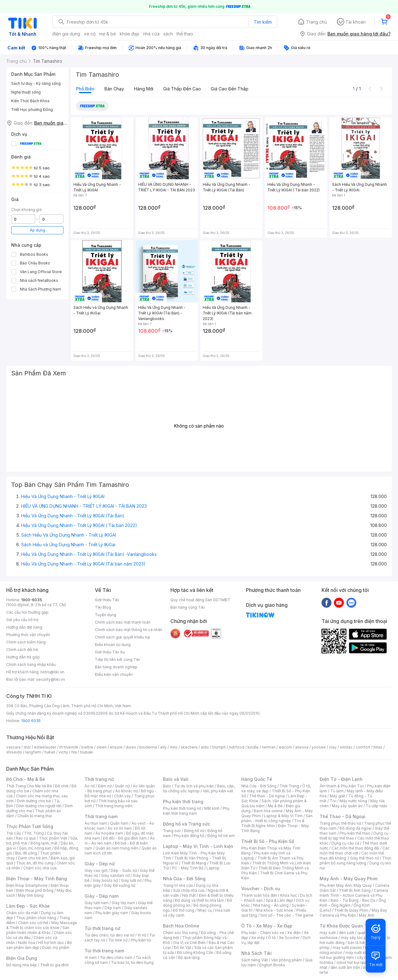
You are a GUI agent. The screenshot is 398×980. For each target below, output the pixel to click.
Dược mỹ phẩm (56, 948)
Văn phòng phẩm (287, 960)
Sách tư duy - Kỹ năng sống (36, 83)
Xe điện (294, 933)
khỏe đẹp (130, 34)
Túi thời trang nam (104, 951)
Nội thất (189, 895)
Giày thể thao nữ (365, 858)
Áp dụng (37, 230)
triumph (219, 747)
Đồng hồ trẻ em (221, 836)
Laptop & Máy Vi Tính (283, 816)
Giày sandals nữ (115, 875)
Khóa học (289, 895)
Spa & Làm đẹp (279, 900)
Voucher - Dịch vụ (261, 888)
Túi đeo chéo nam (116, 957)
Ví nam (91, 957)
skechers (189, 747)
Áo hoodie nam (109, 833)
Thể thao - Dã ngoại (267, 796)
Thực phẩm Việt (53, 838)
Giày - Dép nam (102, 896)
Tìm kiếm (263, 22)
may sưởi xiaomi (347, 948)
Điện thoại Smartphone (27, 885)
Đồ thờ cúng (184, 910)
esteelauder (45, 747)
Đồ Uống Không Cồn (195, 953)
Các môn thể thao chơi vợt (355, 851)
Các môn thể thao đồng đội (355, 848)
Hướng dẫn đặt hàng (24, 627)
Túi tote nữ (118, 940)
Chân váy (123, 796)
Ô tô (272, 938)
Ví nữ (142, 935)
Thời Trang (289, 786)
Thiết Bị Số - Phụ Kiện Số (268, 841)
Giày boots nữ (105, 880)
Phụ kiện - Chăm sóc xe (263, 933)
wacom (285, 747)
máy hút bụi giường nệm (353, 955)
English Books (272, 965)
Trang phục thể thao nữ (340, 823)
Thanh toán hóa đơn (259, 895)
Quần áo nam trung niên (117, 848)
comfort (363, 747)
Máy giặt (337, 796)
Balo (167, 786)
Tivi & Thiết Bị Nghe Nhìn (273, 823)
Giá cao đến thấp (230, 89)
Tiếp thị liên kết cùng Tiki (118, 659)
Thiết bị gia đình (54, 965)
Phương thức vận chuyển (28, 635)
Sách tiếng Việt (255, 960)
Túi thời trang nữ (102, 928)
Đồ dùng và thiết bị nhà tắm (199, 900)
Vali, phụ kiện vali (218, 791)
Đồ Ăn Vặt (183, 948)
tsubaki (87, 752)
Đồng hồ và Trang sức (187, 824)
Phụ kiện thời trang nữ (182, 808)
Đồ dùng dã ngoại (356, 828)
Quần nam (119, 823)
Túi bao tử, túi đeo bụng (132, 962)
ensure (116, 747)
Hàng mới (144, 89)
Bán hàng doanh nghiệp (116, 667)
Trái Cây (14, 833)
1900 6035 (31, 721)
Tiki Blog (103, 607)
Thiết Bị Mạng (194, 863)
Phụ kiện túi (141, 940)
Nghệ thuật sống (26, 92)
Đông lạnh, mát (44, 843)
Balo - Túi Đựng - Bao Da (353, 900)
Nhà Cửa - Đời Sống (184, 879)
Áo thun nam (96, 823)
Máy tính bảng (31, 895)
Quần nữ (122, 786)
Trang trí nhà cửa (178, 885)
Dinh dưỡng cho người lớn (39, 806)
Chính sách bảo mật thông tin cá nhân (129, 630)
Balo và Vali (176, 779)
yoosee (319, 747)
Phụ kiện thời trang (183, 801)
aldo (205, 747)
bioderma (148, 747)
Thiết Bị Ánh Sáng (355, 890)
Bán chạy (114, 89)
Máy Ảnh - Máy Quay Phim (349, 879)
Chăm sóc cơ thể (33, 923)
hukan (50, 752)
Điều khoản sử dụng (113, 645)
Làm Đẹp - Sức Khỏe (28, 906)
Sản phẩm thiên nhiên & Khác (38, 930)
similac (346, 747)
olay (333, 747)
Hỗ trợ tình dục (51, 943)
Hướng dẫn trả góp (23, 657)
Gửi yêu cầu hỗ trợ (22, 620)
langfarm (33, 752)
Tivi (333, 801)
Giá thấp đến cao (182, 89)
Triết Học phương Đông (32, 110)
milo (174, 747)
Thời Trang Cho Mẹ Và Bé (29, 786)
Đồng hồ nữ (194, 831)
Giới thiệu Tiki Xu (110, 652)
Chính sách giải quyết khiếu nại (123, 637)
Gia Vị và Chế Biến (189, 943)
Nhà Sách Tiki (257, 953)
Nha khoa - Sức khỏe (274, 910)
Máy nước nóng (353, 801)
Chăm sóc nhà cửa (40, 868)
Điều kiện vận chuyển (114, 674)
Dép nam (113, 908)
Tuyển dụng (106, 615)
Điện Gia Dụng (22, 958)
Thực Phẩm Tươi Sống (30, 826)
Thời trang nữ (99, 779)
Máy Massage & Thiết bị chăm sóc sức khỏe (42, 925)
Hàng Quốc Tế (257, 779)
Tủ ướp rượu (376, 806)
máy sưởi (328, 933)
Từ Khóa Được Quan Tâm (347, 926)
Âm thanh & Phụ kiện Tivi (342, 786)
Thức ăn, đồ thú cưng (35, 863)
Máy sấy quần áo (347, 806)
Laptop (213, 868)
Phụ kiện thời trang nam (196, 811)
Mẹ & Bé (275, 806)
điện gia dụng (66, 34)
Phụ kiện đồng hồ (189, 836)
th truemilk (69, 747)
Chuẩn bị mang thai (35, 816)
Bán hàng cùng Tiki (188, 607)
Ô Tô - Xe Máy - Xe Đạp (267, 926)
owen (102, 747)
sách (168, 34)
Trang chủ (316, 22)
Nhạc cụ (205, 910)
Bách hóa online (268, 811)
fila (74, 752)
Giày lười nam (97, 903)
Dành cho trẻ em (33, 858)
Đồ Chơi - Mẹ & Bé (26, 779)
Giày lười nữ (131, 880)
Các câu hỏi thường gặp (27, 612)
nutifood (237, 747)
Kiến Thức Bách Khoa (30, 101)
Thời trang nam (101, 816)
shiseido (14, 752)
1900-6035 (32, 600)
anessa (302, 747)
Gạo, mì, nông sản (35, 848)
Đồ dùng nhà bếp (22, 965)
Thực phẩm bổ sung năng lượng (356, 861)
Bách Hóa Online (181, 926)
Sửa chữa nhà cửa (189, 890)
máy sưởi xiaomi (360, 953)
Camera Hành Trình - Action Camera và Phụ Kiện (354, 895)
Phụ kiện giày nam (112, 913)
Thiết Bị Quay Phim (351, 910)
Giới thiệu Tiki (107, 600)
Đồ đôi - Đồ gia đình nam (125, 838)
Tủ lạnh (337, 791)
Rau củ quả (26, 838)
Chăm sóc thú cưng (180, 933)
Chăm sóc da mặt (22, 913)
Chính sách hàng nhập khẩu (31, 664)
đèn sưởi (347, 933)
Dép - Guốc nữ (124, 870)
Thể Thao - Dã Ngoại (342, 816)
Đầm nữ (105, 786)
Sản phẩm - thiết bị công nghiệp (277, 818)
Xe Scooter (289, 938)
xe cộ (90, 34)
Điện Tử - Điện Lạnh (341, 779)
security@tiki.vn (51, 679)
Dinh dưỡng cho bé (34, 801)
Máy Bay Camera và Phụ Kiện (353, 913)
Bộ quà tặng (189, 957)
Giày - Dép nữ (100, 864)
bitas (378, 747)
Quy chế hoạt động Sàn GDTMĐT (200, 600)
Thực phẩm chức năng (36, 918)
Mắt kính (212, 808)
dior (27, 747)
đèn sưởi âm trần (345, 967)
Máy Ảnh (367, 915)
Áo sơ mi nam (120, 828)
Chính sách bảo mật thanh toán (123, 622)
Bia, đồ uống (26, 853)
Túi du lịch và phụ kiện (194, 786)
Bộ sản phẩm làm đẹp (39, 945)
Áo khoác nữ (127, 791)
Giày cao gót (96, 870)
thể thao (185, 34)
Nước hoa (27, 943)
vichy (63, 752)
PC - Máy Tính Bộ (188, 868)
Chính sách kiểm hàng (26, 642)
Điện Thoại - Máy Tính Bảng (37, 879)
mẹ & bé (108, 34)
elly (163, 747)
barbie (87, 747)
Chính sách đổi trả (22, 650)
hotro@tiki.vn (52, 672)
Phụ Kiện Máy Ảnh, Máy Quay (346, 885)
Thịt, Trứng (34, 833)
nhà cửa (151, 34)
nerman (269, 747)
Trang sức (172, 831)
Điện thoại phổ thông (35, 890)
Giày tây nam (123, 903)
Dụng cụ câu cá (345, 843)
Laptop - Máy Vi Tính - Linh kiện (198, 846)
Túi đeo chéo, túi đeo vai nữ (109, 935)
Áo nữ (90, 786)
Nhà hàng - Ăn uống (271, 905)
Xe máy (258, 938)
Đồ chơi (62, 786)
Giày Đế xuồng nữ (120, 885)
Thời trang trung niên (114, 806)
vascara (13, 747)
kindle (253, 747)
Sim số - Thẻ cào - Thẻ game (287, 915)
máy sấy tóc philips (358, 938)
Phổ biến (85, 89)
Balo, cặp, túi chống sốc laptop (199, 788)
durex (131, 747)
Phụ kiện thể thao (355, 833)
